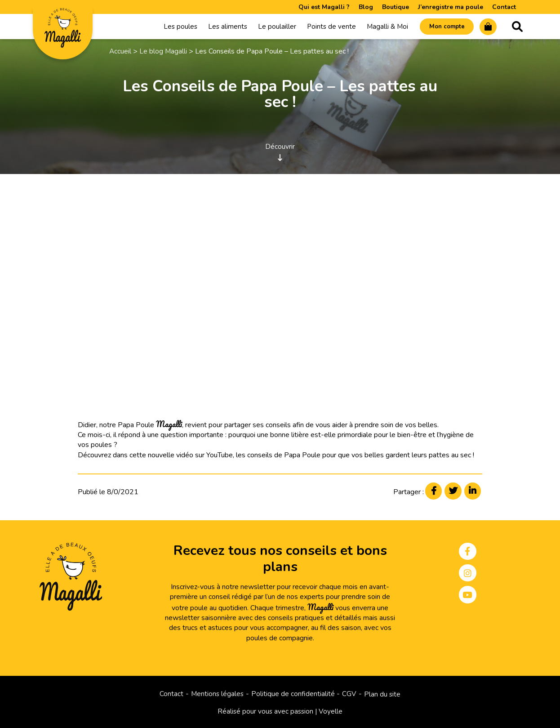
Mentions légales (217, 694)
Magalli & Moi (378, 27)
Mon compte (441, 28)
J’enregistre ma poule (451, 7)
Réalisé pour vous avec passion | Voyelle (280, 711)
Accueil (120, 53)
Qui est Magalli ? (324, 7)
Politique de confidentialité (293, 694)
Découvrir (280, 152)
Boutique (396, 7)
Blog (366, 7)
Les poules (171, 27)
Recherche (517, 27)
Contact (504, 7)
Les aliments (219, 27)
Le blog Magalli (164, 53)
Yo (210, 456)
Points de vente (322, 27)
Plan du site (383, 694)
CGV (350, 694)
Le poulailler (268, 27)
